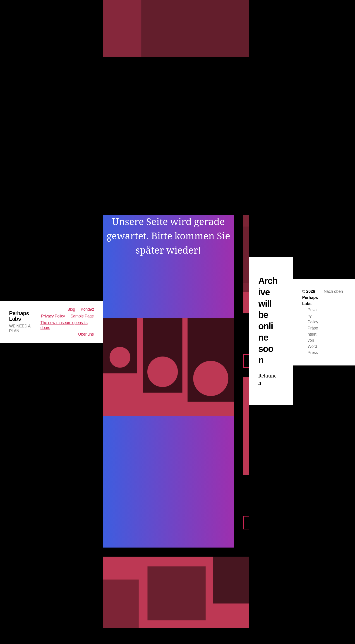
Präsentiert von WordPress (313, 340)
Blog (71, 309)
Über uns (86, 334)
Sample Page (82, 316)
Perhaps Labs (19, 316)
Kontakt (87, 309)
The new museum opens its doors (64, 325)
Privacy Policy (53, 316)
